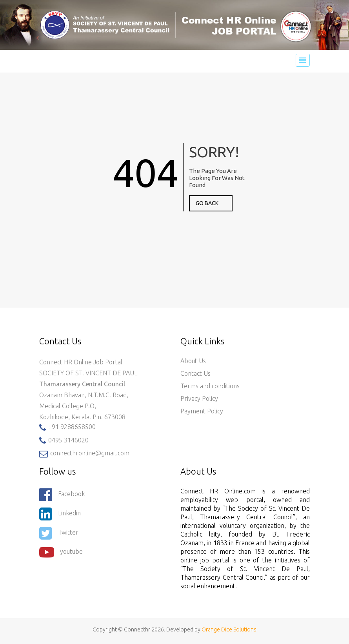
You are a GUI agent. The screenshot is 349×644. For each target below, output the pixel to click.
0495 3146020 (64, 440)
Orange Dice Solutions (229, 629)
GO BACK (207, 203)
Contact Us (195, 373)
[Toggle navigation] (303, 60)
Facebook (62, 495)
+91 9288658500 (67, 428)
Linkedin (60, 514)
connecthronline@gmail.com (84, 454)
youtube (61, 552)
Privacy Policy (199, 398)
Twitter (59, 533)
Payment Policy (202, 411)
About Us (193, 361)
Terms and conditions (210, 386)
